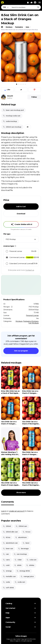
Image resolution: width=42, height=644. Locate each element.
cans (6, 560)
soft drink (8, 588)
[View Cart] (28, 2)
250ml (7, 526)
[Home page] (2, 27)
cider (18, 560)
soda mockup (10, 121)
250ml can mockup (12, 127)
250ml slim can (10, 532)
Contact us (30, 270)
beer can (8, 549)
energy (7, 571)
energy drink (23, 571)
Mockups (19, 321)
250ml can (21, 526)
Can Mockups (34, 323)
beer (26, 543)
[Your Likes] (31, 2)
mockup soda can (12, 116)
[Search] (38, 7)
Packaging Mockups (31, 321)
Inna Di (10, 96)
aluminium (21, 537)
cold (6, 565)
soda (6, 582)
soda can (20, 582)
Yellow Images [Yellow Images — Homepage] (21, 636)
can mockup (20, 554)
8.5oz (7, 537)
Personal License (32, 315)
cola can (31, 560)
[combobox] (26, 7)
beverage (23, 549)
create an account (17, 511)
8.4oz (26, 532)
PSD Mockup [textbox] (11, 239)
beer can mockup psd (13, 110)
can (6, 554)
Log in (4, 511)
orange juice (27, 576)
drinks (30, 565)
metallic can (9, 576)
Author (10, 98)
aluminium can (10, 543)
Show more (21, 493)
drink (18, 565)
